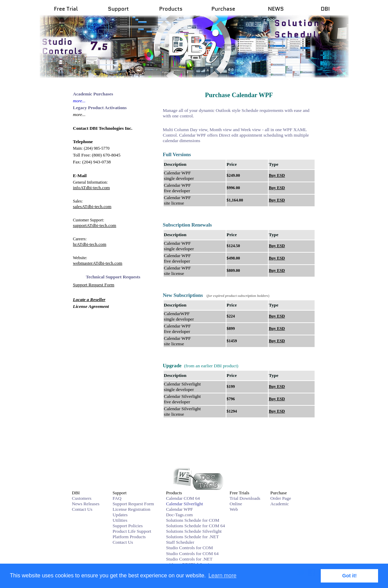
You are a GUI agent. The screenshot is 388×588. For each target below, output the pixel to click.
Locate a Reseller (89, 299)
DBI (325, 9)
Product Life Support (132, 531)
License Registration (131, 509)
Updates (120, 515)
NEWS (276, 9)
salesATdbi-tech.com (92, 206)
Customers (82, 498)
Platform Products (129, 537)
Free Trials (239, 493)
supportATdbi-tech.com (95, 225)
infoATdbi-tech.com (92, 188)
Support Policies (128, 526)
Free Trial (66, 9)
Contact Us (82, 509)
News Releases (86, 504)
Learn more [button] (222, 575)
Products (171, 9)
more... (79, 101)
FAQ (117, 498)
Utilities (120, 520)
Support (119, 9)
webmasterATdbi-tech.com (98, 263)
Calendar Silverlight (185, 504)
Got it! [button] (350, 576)
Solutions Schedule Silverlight (194, 531)
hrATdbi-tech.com (90, 244)
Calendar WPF (180, 509)
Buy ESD (277, 175)
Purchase (223, 9)
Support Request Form (94, 285)
